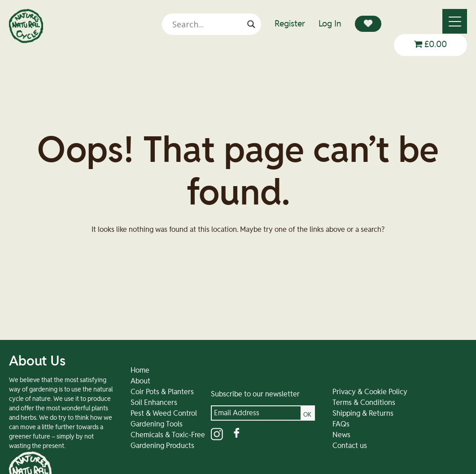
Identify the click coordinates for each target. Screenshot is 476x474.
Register (290, 24)
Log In (330, 24)
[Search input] (211, 24)
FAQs (327, 434)
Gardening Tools (149, 434)
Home (133, 380)
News (327, 444)
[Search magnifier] (251, 24)
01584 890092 (419, 446)
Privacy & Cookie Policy (356, 401)
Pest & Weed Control (157, 423)
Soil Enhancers (147, 412)
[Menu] (455, 21)
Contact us (335, 455)
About (133, 391)
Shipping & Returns (349, 423)
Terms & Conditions (349, 412)
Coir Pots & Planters (155, 401)
